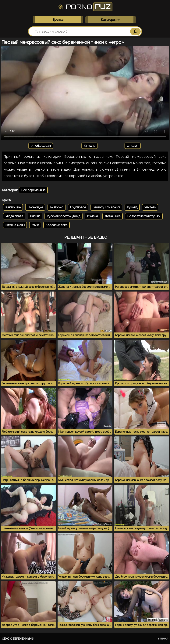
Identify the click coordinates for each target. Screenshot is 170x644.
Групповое (78, 207)
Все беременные (33, 190)
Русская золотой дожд (64, 216)
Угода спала (14, 216)
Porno (85, 7)
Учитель (150, 207)
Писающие (35, 207)
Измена (92, 216)
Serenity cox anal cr (106, 207)
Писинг (35, 216)
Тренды (58, 20)
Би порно (57, 207)
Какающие (13, 207)
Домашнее (113, 216)
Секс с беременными (18, 639)
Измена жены (15, 225)
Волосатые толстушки (144, 216)
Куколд (132, 207)
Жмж (35, 225)
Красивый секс (57, 225)
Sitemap (163, 639)
